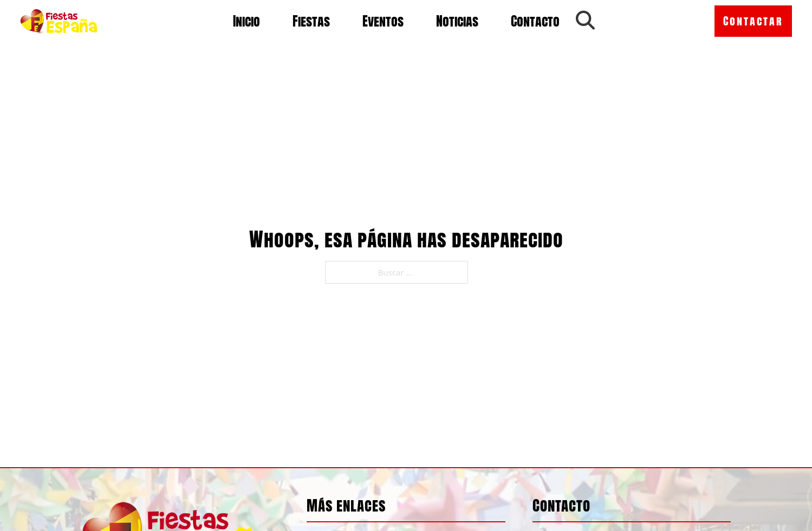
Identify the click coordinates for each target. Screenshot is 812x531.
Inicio (246, 21)
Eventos (383, 21)
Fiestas (311, 21)
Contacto (535, 21)
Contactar (753, 21)
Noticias (457, 21)
